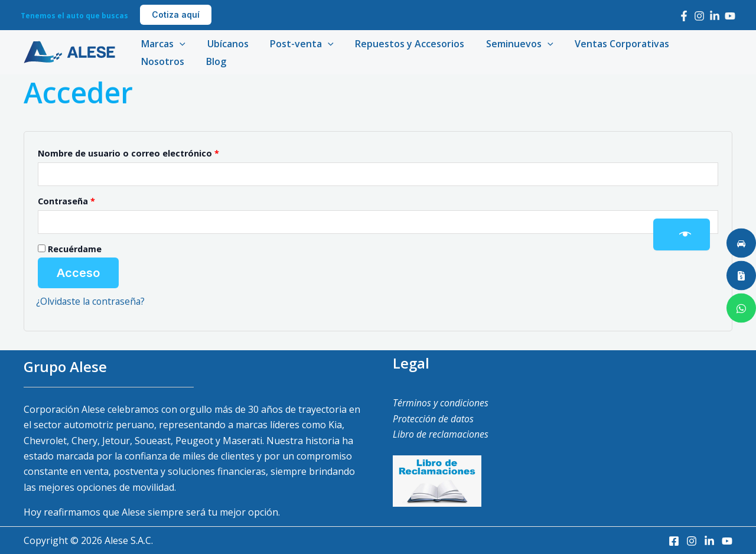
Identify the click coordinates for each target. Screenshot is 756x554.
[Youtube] (730, 16)
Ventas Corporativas (607, 44)
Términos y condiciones (441, 403)
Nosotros (695, 44)
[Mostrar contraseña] (682, 234)
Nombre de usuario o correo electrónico (153, 152)
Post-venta (295, 44)
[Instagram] (699, 16)
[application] (178, 44)
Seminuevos (507, 44)
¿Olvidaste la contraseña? (92, 301)
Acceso (78, 273)
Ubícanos (224, 44)
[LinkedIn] (715, 16)
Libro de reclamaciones (441, 434)
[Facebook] (684, 16)
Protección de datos (433, 419)
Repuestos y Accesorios (400, 44)
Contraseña (91, 200)
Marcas (162, 44)
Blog (150, 61)
